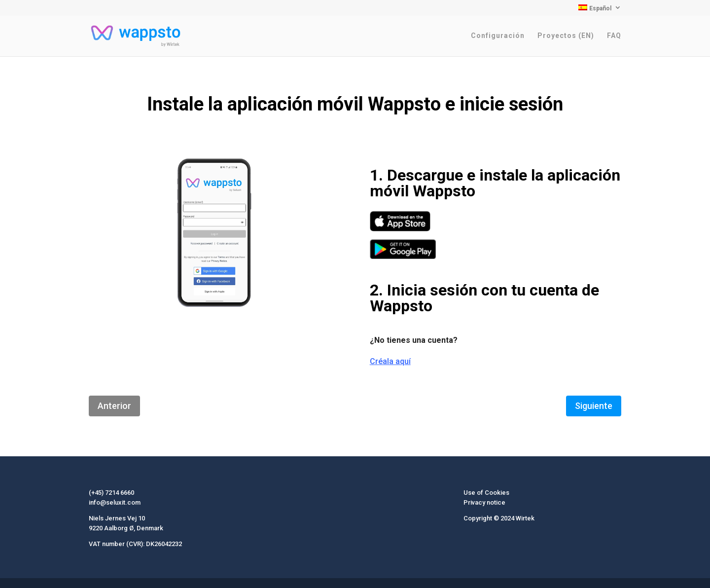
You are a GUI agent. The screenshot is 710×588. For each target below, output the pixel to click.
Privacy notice (484, 502)
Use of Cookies (486, 493)
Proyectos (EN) (566, 36)
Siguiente (594, 406)
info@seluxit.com (115, 502)
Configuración (498, 36)
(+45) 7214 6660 (111, 493)
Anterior (114, 406)
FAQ (614, 36)
